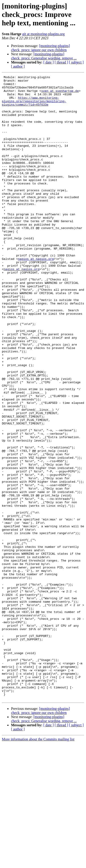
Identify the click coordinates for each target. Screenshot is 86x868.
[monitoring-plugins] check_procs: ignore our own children (40, 48)
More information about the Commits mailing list (38, 864)
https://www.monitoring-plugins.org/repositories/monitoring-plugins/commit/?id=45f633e (34, 107)
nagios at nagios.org (36, 296)
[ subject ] (76, 62)
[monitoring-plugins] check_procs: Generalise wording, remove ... (44, 56)
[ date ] (49, 62)
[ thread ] (61, 62)
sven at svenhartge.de (60, 94)
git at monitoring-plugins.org (43, 34)
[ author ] (18, 66)
